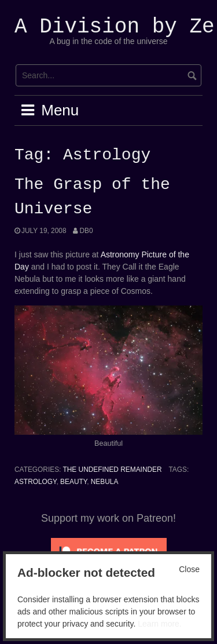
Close (189, 569)
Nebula (105, 482)
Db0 (86, 231)
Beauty (73, 482)
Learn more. (159, 624)
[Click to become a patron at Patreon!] (109, 551)
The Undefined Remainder (112, 470)
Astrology (35, 482)
